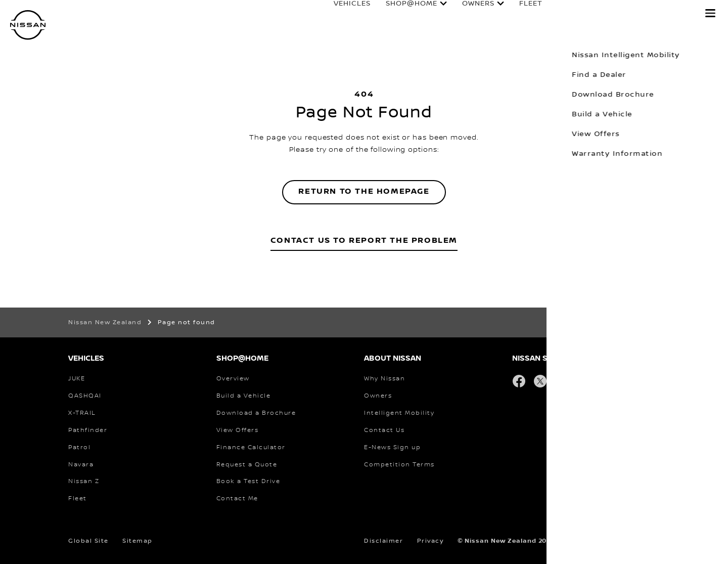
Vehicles (342, 14)
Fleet (521, 14)
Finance (564, 14)
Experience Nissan (644, 14)
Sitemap (138, 541)
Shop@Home (401, 14)
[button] (710, 13)
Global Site (88, 541)
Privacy (430, 541)
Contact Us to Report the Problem (364, 241)
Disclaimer (383, 541)
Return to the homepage (364, 191)
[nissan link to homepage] (28, 25)
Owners (468, 14)
